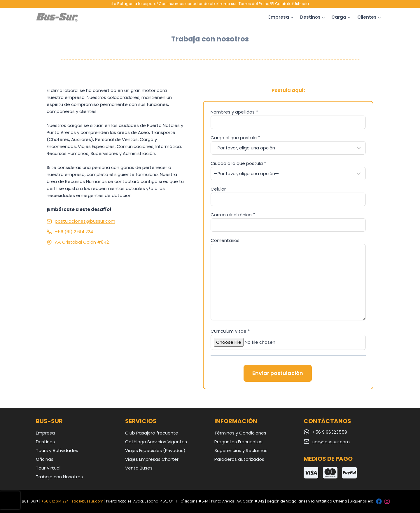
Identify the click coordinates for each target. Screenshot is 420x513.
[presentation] (10, 500)
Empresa (45, 433)
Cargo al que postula (235, 138)
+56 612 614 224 (55, 501)
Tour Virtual (48, 468)
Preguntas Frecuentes (238, 442)
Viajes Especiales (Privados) (155, 450)
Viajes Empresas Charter (152, 459)
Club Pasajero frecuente (152, 433)
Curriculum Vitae (230, 331)
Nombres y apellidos (234, 112)
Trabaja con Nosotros (59, 477)
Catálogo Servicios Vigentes (156, 442)
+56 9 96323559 (330, 432)
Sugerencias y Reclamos (241, 450)
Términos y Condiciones (240, 433)
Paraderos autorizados (239, 459)
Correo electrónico (233, 215)
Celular (218, 189)
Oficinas (45, 459)
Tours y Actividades (57, 450)
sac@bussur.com (331, 442)
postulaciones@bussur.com (85, 221)
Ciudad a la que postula (238, 163)
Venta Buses (139, 468)
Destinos (45, 442)
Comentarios (225, 240)
